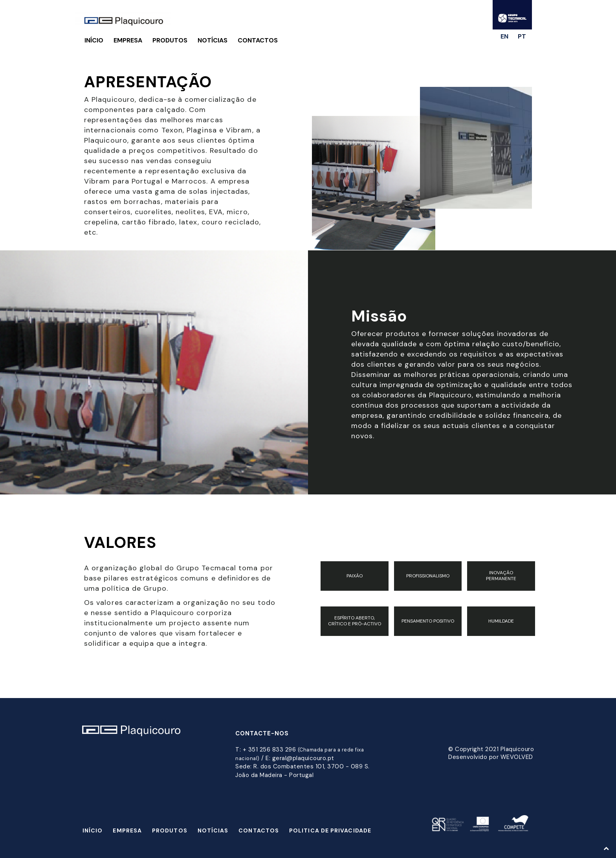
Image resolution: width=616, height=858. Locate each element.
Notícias (213, 40)
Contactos (258, 40)
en (504, 36)
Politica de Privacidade (330, 830)
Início (94, 40)
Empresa (128, 40)
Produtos (170, 40)
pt (522, 36)
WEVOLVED (517, 757)
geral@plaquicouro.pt (303, 758)
